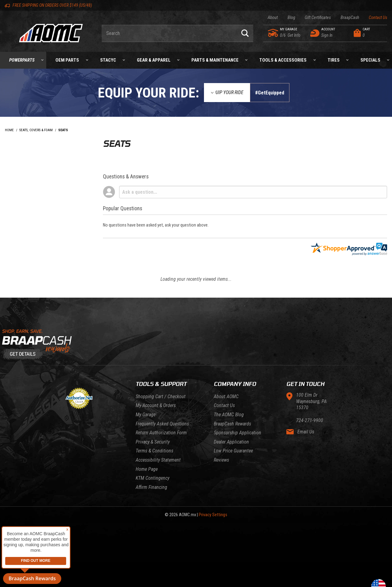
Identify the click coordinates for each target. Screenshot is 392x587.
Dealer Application (231, 442)
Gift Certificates (318, 18)
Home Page (147, 469)
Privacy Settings (213, 515)
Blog (291, 18)
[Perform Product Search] (245, 33)
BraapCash (350, 18)
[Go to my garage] (273, 33)
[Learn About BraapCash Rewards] (196, 345)
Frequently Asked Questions (162, 424)
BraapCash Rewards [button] (32, 578)
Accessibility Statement (158, 460)
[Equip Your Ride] (227, 93)
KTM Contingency (153, 478)
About (273, 18)
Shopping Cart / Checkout (161, 396)
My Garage (146, 415)
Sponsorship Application (237, 433)
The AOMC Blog (229, 415)
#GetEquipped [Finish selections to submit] (270, 93)
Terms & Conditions (155, 451)
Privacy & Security (153, 442)
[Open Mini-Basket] (369, 33)
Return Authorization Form (161, 433)
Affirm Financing (151, 487)
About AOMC (226, 396)
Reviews (221, 460)
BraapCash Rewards (232, 424)
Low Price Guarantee (233, 451)
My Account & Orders (156, 405)
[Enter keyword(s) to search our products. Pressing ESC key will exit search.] (169, 33)
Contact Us (378, 18)
